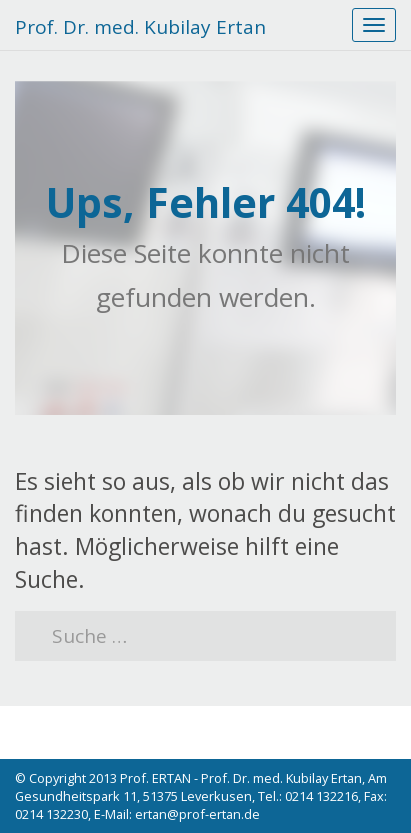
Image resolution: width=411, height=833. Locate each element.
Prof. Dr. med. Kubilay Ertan (140, 27)
